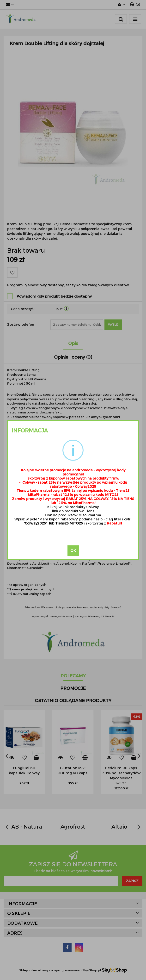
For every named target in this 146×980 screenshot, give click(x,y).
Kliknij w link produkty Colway (73, 507)
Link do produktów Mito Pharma (73, 515)
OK (73, 550)
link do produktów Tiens (73, 511)
